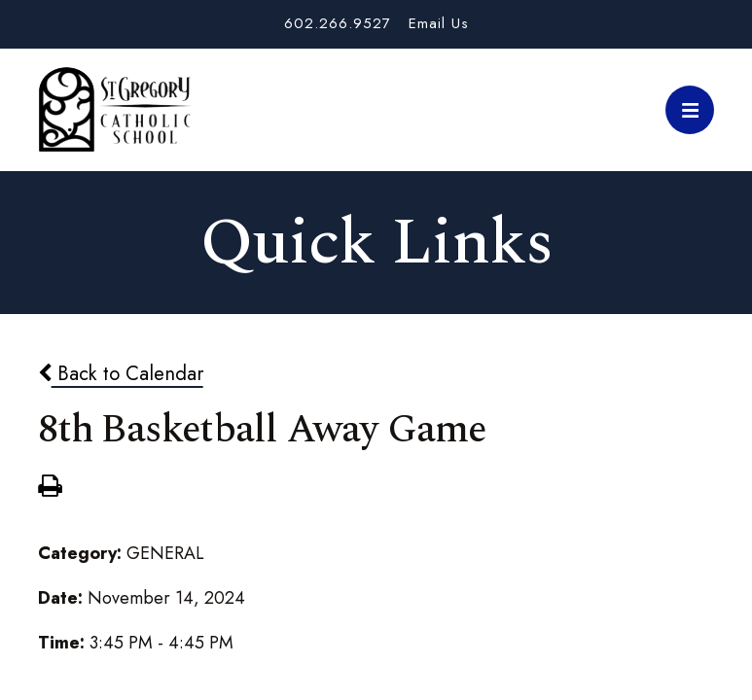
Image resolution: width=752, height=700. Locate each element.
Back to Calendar (121, 373)
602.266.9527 (338, 23)
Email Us (439, 23)
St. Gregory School (115, 110)
